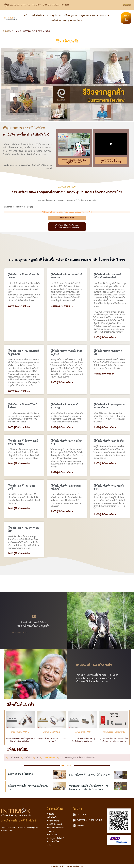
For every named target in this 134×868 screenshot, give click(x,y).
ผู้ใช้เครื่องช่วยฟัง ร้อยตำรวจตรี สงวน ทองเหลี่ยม (23, 442)
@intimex (80, 825)
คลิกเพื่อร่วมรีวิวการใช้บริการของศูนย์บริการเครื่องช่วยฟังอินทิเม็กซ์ (67, 226)
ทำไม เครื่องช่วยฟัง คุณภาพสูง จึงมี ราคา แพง (90, 775)
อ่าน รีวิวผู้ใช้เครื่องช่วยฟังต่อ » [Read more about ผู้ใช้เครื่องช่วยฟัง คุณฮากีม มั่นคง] (105, 463)
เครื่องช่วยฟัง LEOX (83, 732)
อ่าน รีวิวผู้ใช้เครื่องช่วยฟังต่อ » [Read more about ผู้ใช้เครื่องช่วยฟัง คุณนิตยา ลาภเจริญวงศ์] (62, 511)
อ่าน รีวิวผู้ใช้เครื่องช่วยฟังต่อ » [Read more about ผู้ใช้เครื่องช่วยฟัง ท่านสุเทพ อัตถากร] (105, 514)
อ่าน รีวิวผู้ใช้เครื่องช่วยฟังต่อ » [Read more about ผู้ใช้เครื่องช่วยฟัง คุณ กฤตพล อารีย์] (19, 509)
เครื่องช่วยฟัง (39, 16)
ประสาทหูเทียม (54, 16)
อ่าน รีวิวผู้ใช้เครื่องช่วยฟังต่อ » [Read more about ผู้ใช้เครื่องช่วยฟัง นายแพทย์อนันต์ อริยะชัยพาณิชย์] (105, 337)
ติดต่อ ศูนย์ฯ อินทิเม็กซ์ (73, 21)
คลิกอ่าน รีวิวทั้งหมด (67, 218)
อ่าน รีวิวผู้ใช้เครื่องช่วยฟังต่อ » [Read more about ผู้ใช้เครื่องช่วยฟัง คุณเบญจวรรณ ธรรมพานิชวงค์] (105, 427)
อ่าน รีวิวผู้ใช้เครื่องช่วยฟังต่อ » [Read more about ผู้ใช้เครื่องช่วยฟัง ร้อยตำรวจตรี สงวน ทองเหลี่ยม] (19, 464)
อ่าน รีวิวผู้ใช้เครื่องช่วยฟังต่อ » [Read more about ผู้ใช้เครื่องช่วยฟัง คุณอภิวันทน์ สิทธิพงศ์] (19, 427)
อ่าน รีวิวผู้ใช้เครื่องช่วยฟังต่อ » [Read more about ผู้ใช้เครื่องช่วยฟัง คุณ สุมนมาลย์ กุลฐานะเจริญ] (19, 391)
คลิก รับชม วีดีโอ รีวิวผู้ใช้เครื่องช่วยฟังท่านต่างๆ (111, 160)
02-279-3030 (82, 814)
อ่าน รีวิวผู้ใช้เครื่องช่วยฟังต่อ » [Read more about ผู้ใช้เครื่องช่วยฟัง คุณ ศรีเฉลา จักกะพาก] (19, 306)
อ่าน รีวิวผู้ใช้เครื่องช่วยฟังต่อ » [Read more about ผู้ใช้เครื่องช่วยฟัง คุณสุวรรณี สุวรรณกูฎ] (62, 427)
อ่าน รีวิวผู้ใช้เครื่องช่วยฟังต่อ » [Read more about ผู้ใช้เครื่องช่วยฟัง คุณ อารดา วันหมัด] (19, 554)
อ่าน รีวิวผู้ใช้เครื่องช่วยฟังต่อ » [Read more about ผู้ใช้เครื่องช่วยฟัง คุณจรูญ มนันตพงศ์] (62, 472)
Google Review (67, 187)
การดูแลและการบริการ (89, 16)
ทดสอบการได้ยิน (53, 842)
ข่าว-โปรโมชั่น (56, 21)
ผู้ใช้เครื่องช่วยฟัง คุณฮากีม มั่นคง (109, 441)
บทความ (105, 16)
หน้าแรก (27, 16)
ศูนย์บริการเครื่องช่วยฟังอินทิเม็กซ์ (89, 820)
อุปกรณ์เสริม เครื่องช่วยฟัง (114, 732)
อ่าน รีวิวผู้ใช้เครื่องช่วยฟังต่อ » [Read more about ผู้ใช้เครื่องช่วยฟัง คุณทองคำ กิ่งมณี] (105, 374)
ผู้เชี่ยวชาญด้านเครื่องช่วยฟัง (20, 774)
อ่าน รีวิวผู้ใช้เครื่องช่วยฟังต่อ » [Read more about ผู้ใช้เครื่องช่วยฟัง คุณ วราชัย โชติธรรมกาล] (62, 306)
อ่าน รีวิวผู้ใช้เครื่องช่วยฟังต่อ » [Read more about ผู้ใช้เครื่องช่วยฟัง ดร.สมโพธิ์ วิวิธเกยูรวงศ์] (62, 382)
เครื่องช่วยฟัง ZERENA (20, 732)
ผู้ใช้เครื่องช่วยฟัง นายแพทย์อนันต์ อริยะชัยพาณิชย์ (107, 276)
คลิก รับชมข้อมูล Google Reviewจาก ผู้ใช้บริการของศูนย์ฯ (74, 161)
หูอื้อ (49, 845)
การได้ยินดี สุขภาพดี (70, 16)
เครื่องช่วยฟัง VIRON (51, 732)
